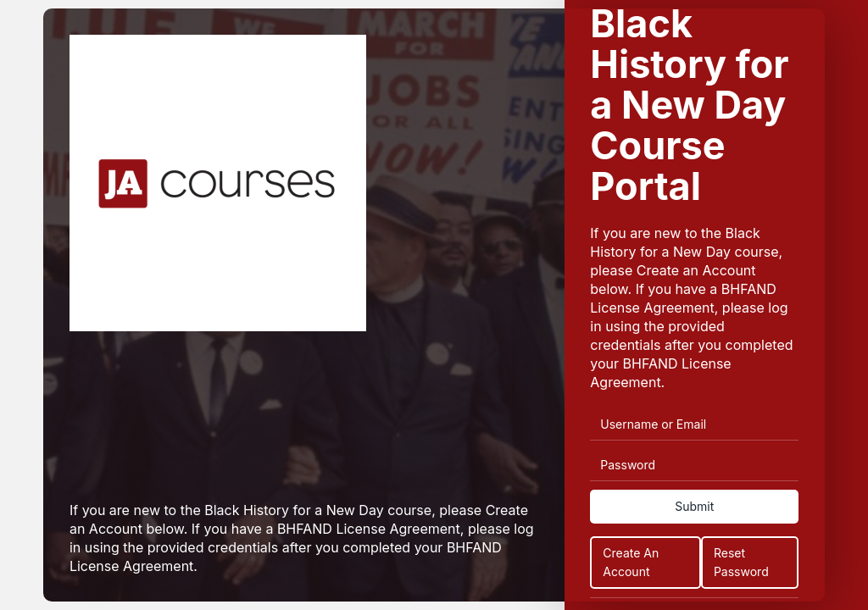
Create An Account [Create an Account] (631, 562)
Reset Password (741, 562)
